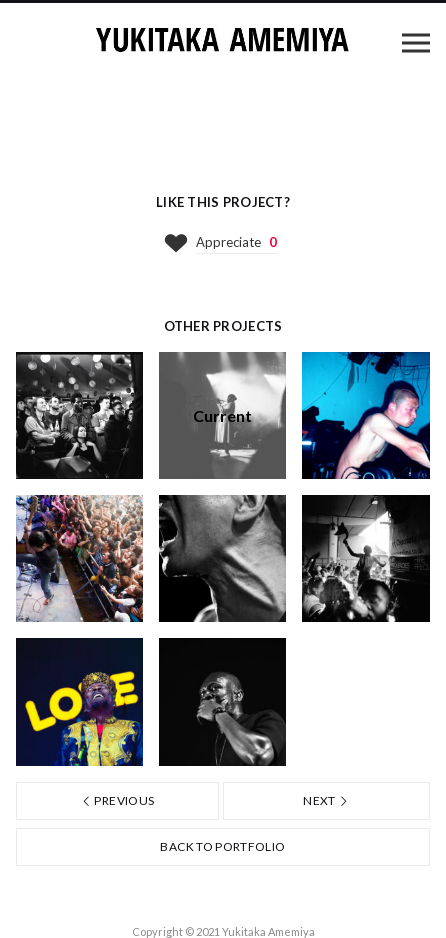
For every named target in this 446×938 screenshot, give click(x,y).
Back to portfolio (222, 846)
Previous (118, 800)
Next (326, 800)
